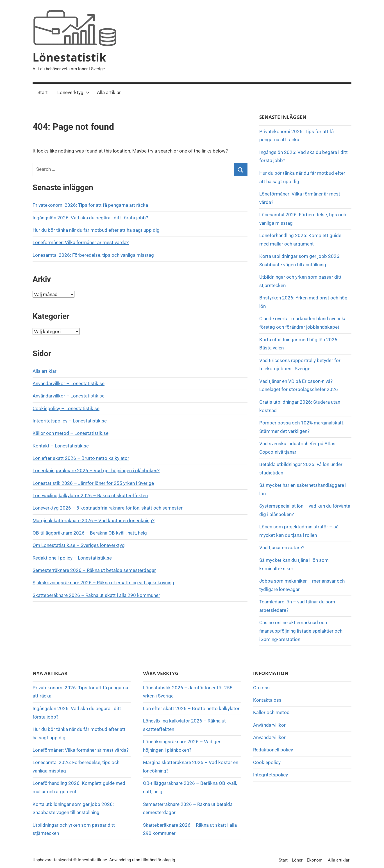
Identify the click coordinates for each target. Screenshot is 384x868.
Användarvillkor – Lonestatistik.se (69, 383)
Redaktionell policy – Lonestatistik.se (72, 558)
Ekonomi (315, 860)
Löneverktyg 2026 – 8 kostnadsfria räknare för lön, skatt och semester (108, 508)
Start (43, 92)
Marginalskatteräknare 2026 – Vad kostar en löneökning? (94, 521)
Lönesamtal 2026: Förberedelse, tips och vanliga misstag (93, 255)
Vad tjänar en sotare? (282, 547)
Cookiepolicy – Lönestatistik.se (66, 408)
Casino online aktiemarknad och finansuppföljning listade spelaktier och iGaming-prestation (301, 631)
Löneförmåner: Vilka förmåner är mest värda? (81, 242)
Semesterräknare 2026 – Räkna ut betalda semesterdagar (94, 570)
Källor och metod (271, 712)
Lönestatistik (69, 57)
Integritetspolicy (271, 775)
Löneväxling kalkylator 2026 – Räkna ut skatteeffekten (90, 496)
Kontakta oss (267, 700)
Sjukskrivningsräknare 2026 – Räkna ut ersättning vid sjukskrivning (103, 583)
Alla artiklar (109, 92)
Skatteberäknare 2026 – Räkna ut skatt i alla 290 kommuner (96, 595)
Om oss (261, 688)
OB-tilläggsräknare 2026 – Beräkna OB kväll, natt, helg (90, 533)
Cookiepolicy (267, 762)
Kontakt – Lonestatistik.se (61, 446)
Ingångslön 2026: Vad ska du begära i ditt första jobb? (90, 218)
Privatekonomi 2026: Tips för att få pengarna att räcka (90, 205)
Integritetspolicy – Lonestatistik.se (70, 421)
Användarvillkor (269, 725)
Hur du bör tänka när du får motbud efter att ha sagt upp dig (96, 230)
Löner (297, 860)
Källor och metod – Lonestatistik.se (71, 433)
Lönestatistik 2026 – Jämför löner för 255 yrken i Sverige (93, 483)
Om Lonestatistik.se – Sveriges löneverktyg (79, 545)
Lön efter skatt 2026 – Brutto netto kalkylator (81, 458)
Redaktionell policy (273, 750)
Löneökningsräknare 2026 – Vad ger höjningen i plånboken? (96, 471)
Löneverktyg (73, 92)
